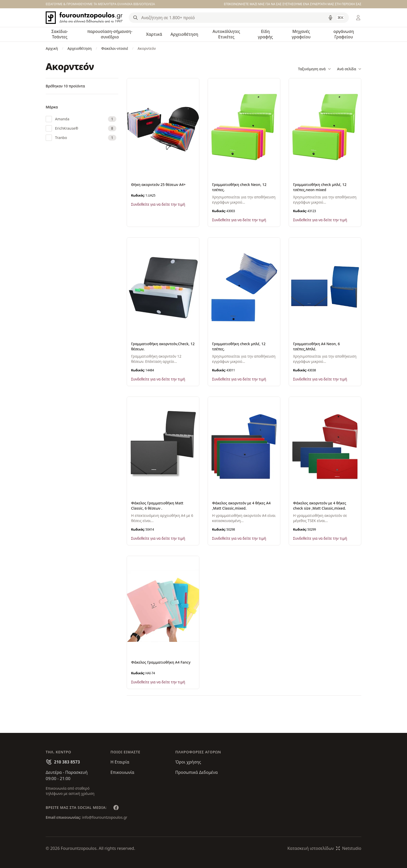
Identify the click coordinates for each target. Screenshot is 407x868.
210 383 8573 (67, 762)
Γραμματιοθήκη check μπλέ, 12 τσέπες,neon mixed (320, 187)
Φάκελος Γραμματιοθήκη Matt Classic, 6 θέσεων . (157, 506)
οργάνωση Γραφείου (344, 34)
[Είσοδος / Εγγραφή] (358, 18)
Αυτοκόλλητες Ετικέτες (226, 34)
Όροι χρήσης (188, 762)
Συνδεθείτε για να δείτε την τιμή (158, 204)
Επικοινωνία (123, 772)
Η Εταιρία (120, 762)
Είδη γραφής (265, 34)
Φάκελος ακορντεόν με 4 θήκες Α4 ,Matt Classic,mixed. (241, 506)
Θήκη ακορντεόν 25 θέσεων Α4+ (158, 185)
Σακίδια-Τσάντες (60, 34)
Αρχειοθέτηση (184, 34)
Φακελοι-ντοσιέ (115, 48)
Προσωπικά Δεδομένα (196, 772)
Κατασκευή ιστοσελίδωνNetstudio (324, 848)
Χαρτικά (154, 34)
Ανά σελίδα (349, 69)
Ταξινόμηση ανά (314, 69)
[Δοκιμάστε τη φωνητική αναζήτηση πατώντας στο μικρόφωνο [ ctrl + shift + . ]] (330, 18)
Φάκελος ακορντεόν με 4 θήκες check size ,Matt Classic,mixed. (320, 506)
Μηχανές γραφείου (301, 34)
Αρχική (52, 48)
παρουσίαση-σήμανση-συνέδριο (110, 34)
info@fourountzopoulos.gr (105, 817)
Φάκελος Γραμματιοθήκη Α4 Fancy (161, 662)
